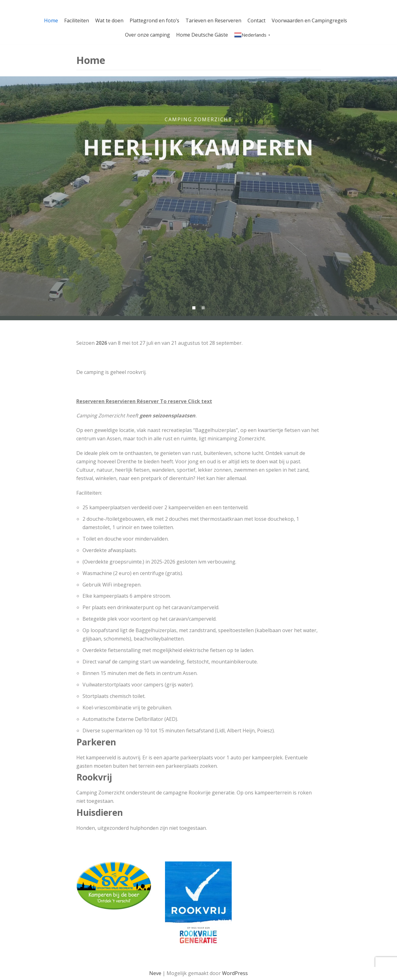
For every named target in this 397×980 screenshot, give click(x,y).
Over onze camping (147, 35)
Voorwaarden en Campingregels (309, 20)
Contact (256, 20)
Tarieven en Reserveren (213, 20)
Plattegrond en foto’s (154, 20)
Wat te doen (109, 20)
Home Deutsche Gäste (202, 35)
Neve (155, 973)
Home (51, 20)
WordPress (235, 973)
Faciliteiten (77, 20)
